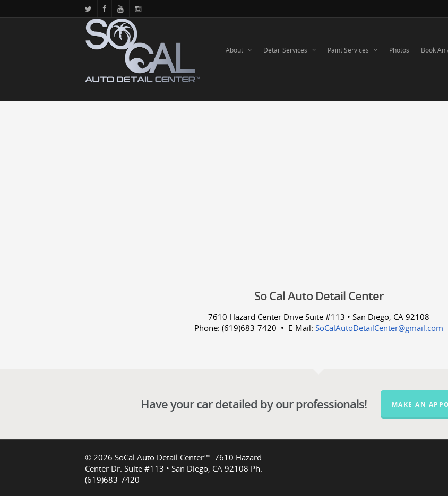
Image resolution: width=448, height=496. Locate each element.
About (239, 50)
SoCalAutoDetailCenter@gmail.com (379, 328)
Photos (399, 50)
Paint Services (353, 50)
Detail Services (290, 50)
